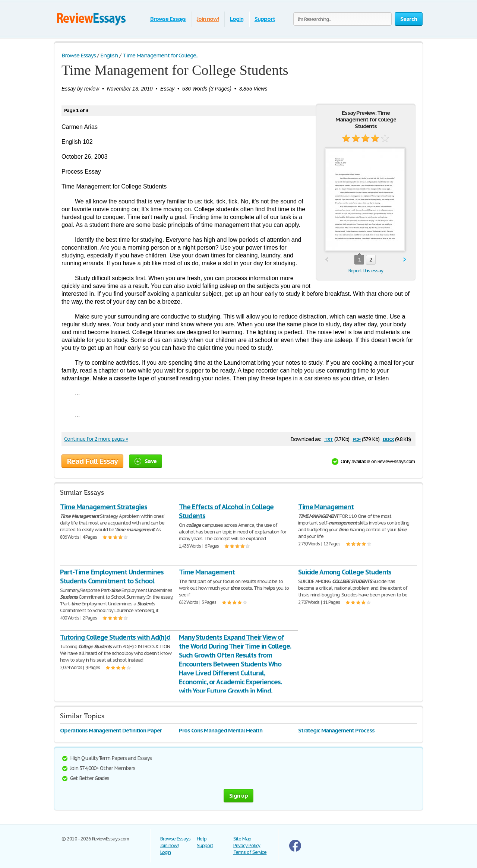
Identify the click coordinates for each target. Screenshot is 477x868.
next (405, 260)
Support (265, 19)
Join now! (208, 19)
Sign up (238, 796)
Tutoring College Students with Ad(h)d (115, 637)
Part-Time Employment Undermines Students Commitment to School (112, 576)
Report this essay (366, 271)
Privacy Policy (247, 845)
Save (146, 461)
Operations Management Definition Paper (111, 730)
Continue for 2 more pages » (96, 439)
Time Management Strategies (104, 507)
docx (388, 439)
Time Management (326, 507)
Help (202, 839)
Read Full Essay (92, 461)
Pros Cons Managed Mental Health (221, 730)
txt (329, 439)
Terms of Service (250, 852)
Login (237, 19)
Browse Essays (168, 19)
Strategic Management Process (336, 730)
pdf (357, 439)
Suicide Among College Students (345, 572)
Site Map (242, 839)
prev (327, 260)
